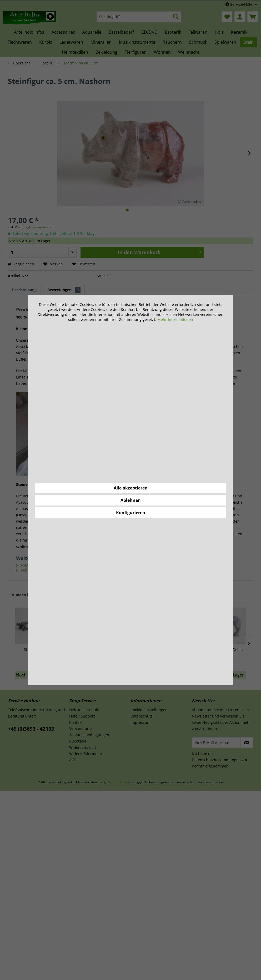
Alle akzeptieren (131, 488)
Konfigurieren (131, 513)
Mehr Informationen (175, 319)
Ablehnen (131, 500)
